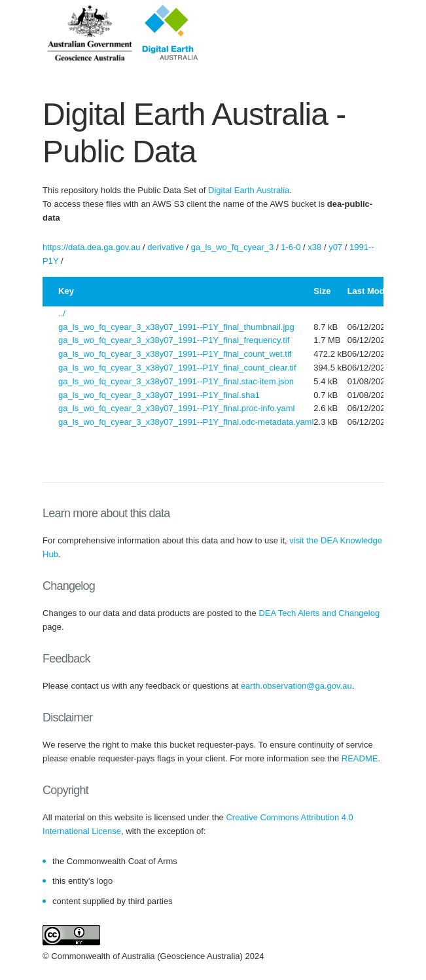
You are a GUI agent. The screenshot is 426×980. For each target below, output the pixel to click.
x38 (314, 247)
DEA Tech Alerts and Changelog (319, 613)
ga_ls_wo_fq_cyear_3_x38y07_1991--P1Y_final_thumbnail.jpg (176, 327)
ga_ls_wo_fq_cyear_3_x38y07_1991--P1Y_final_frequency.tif (174, 340)
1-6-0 (291, 247)
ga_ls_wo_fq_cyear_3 (232, 247)
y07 (335, 247)
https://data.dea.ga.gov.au (91, 247)
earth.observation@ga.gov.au (296, 686)
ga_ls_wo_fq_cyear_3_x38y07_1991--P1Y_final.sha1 (159, 395)
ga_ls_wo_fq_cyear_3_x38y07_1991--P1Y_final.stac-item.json (176, 381)
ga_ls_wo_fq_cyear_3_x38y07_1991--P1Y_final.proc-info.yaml (176, 408)
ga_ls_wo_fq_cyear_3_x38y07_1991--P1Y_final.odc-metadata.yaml (186, 422)
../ (62, 313)
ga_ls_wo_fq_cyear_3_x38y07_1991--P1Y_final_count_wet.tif (175, 354)
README (360, 758)
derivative (166, 247)
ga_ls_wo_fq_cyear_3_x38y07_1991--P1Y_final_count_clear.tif (177, 368)
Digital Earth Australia (249, 190)
